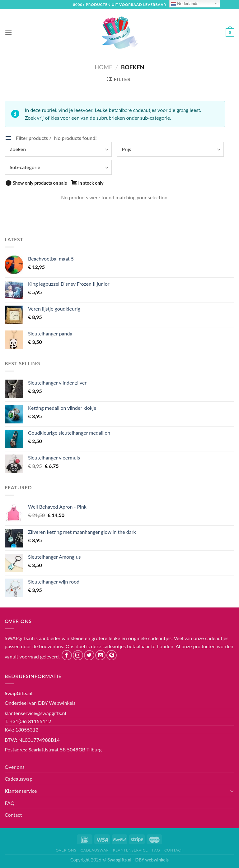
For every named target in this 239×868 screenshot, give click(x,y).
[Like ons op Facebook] (67, 655)
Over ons (15, 767)
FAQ (9, 803)
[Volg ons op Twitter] (89, 655)
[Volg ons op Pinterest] (112, 655)
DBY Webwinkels (57, 703)
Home (103, 67)
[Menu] (8, 32)
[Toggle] (232, 791)
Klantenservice (21, 791)
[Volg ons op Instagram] (78, 655)
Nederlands (185, 4)
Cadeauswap (19, 779)
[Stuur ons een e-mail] (100, 655)
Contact (13, 815)
